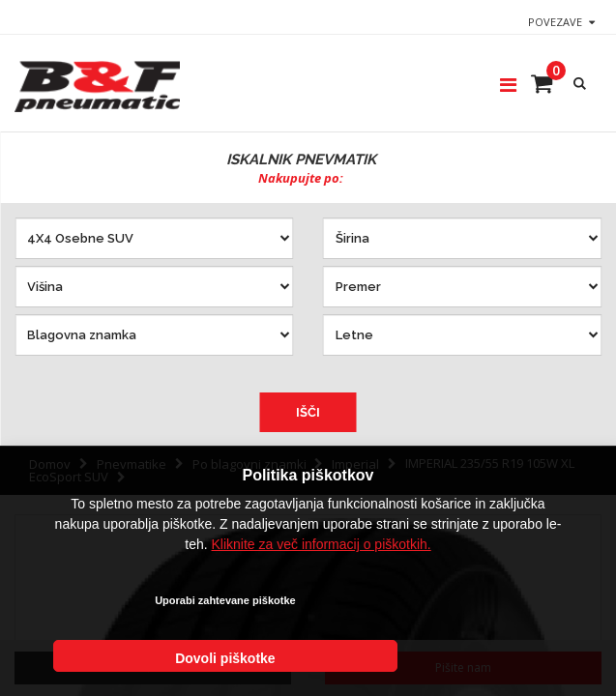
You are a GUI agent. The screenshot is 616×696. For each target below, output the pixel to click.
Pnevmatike (132, 464)
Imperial (355, 464)
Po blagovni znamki (249, 464)
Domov (50, 464)
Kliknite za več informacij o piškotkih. (322, 595)
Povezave (555, 22)
